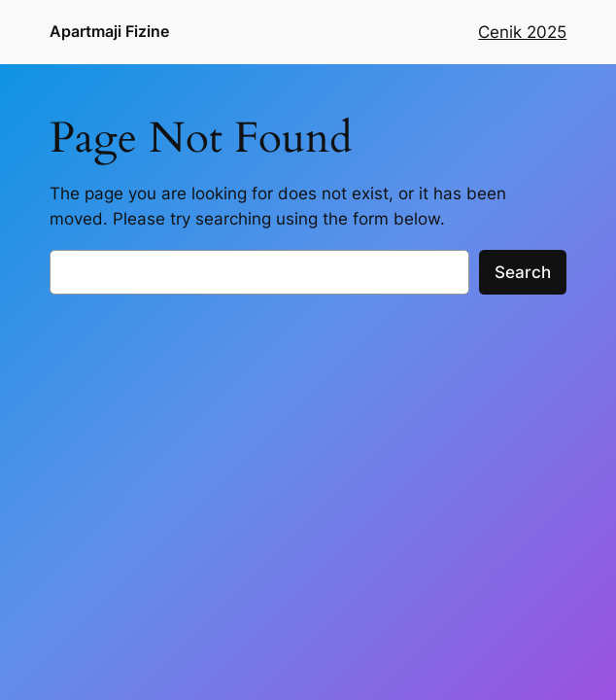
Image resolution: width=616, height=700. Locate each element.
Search (523, 272)
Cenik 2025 (522, 32)
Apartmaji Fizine (109, 32)
